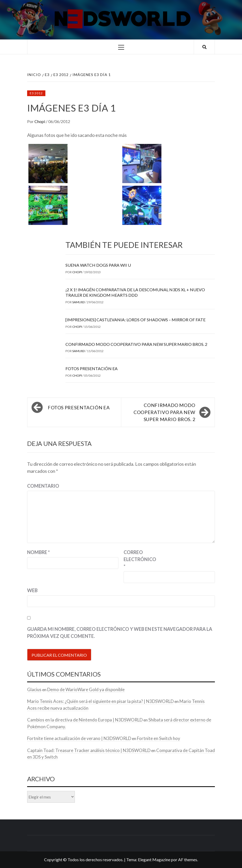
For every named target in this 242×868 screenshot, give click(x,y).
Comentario (43, 486)
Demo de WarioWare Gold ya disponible (86, 689)
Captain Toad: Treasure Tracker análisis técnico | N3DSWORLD (89, 750)
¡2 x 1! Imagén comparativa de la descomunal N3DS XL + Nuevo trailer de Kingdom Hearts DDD (135, 292)
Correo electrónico (137, 559)
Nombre (38, 552)
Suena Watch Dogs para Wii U (98, 265)
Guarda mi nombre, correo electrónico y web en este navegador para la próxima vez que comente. (120, 633)
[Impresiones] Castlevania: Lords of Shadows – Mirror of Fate (135, 320)
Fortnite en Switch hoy (159, 738)
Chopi (40, 121)
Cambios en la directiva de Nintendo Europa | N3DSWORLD (85, 720)
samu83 (79, 302)
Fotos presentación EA (92, 368)
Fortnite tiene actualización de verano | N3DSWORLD (79, 738)
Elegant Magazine (154, 860)
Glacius (34, 689)
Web (32, 590)
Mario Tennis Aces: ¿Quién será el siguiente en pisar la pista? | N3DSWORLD (100, 701)
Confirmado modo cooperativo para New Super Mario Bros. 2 (136, 344)
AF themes (188, 860)
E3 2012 (36, 93)
